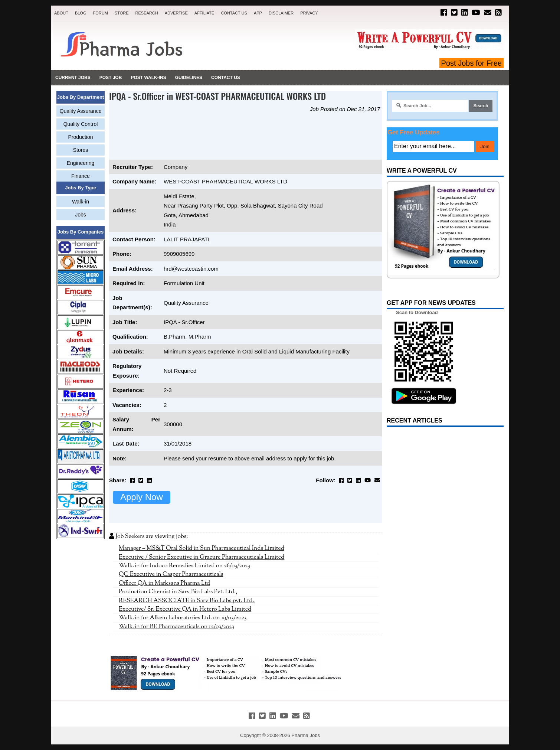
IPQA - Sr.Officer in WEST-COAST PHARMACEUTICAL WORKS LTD (217, 96)
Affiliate (204, 13)
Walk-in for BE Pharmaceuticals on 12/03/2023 (176, 627)
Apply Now (142, 497)
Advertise (176, 13)
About (61, 13)
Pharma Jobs (306, 735)
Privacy (309, 13)
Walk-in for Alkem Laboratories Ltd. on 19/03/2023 (183, 618)
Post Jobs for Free (471, 63)
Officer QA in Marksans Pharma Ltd (164, 583)
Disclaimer (281, 13)
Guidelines (189, 78)
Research (147, 13)
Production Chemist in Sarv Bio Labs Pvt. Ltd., (178, 592)
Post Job (111, 78)
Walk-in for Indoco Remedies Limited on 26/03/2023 (184, 566)
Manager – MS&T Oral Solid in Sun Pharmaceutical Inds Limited (202, 548)
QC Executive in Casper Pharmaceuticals (171, 574)
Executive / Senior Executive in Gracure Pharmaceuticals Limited (202, 557)
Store (122, 13)
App (258, 13)
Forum (100, 13)
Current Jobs (73, 78)
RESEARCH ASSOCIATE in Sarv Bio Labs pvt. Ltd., (187, 601)
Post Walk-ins (148, 78)
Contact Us (234, 13)
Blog (81, 13)
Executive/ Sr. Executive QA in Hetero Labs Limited (185, 609)
